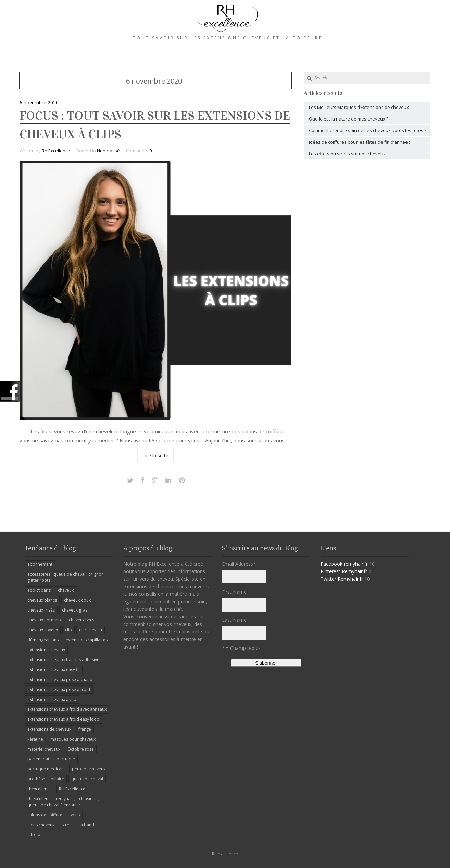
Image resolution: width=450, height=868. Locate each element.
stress (67, 825)
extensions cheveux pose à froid (59, 689)
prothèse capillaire (46, 779)
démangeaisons (43, 640)
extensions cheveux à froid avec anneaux (67, 709)
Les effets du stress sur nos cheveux (347, 154)
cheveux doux (77, 600)
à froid (34, 835)
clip (68, 630)
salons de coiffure (45, 815)
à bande (89, 825)
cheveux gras (75, 610)
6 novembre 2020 (39, 103)
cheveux (66, 590)
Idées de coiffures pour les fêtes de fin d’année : (359, 142)
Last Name (234, 620)
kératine (35, 739)
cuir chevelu (91, 630)
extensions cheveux (46, 650)
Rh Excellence (56, 151)
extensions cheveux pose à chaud (60, 680)
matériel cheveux (44, 749)
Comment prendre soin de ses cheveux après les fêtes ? (368, 130)
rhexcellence (40, 789)
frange (85, 729)
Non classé (108, 151)
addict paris (39, 590)
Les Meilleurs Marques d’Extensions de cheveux (359, 107)
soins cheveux (41, 825)
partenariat (38, 759)
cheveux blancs (42, 600)
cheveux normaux (45, 620)
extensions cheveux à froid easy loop (63, 719)
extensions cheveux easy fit (54, 670)
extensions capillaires (87, 640)
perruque (66, 759)
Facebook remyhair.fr (344, 564)
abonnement (40, 564)
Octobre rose (81, 749)
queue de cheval (87, 779)
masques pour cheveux (73, 739)
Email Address (239, 564)
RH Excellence (72, 789)
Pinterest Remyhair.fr (344, 571)
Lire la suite (156, 455)
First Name (234, 592)
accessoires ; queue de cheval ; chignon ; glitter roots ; (67, 577)
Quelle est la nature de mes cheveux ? (349, 119)
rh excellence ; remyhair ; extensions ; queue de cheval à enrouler (63, 802)
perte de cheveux (89, 769)
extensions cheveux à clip (52, 699)
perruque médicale (46, 769)
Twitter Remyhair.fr (342, 579)
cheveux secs (82, 620)
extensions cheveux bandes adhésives (64, 660)
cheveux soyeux (43, 630)
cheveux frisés (41, 610)
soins (75, 815)
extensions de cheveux (49, 729)
